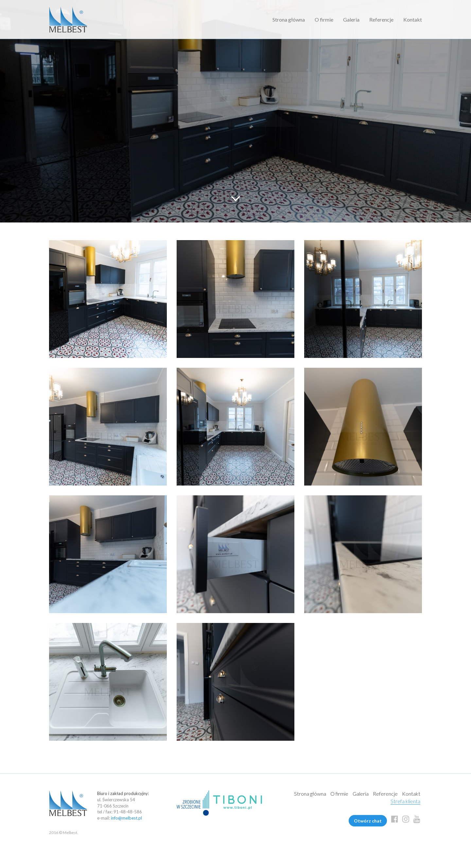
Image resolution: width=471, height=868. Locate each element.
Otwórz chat (368, 821)
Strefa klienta (405, 801)
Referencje (381, 19)
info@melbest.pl (126, 818)
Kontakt (413, 19)
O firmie (324, 19)
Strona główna (289, 19)
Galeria (351, 19)
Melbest (68, 19)
